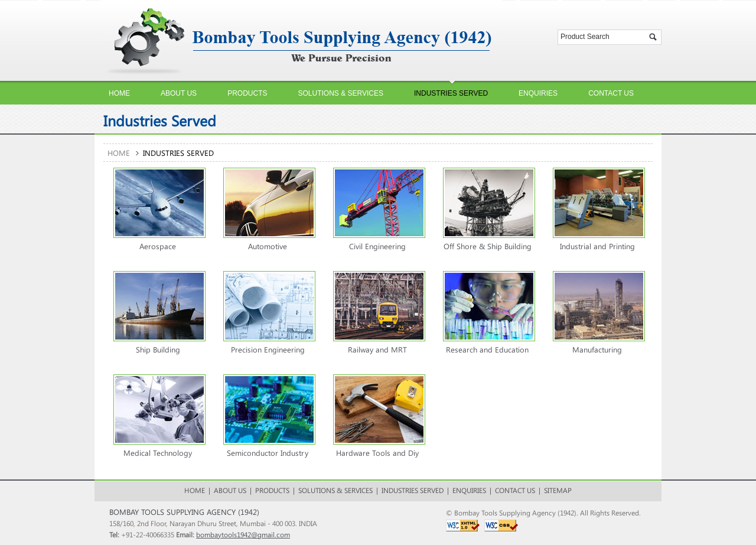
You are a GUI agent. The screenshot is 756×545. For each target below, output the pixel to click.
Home (119, 153)
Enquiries (469, 490)
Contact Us (515, 490)
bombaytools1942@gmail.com (243, 534)
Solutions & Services (335, 490)
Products (272, 490)
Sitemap (558, 490)
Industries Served (413, 490)
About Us (230, 490)
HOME (195, 490)
